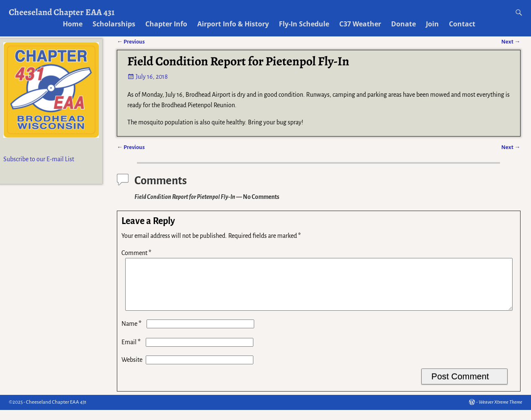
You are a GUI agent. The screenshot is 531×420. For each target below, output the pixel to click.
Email (132, 352)
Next (511, 147)
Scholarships (114, 24)
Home (73, 24)
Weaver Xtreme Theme (500, 412)
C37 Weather (360, 24)
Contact (462, 24)
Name (132, 334)
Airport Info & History (233, 24)
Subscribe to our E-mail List (39, 159)
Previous (131, 147)
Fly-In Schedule (304, 24)
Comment (137, 253)
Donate (403, 24)
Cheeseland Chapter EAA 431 (62, 12)
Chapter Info (166, 24)
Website (132, 370)
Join (432, 24)
